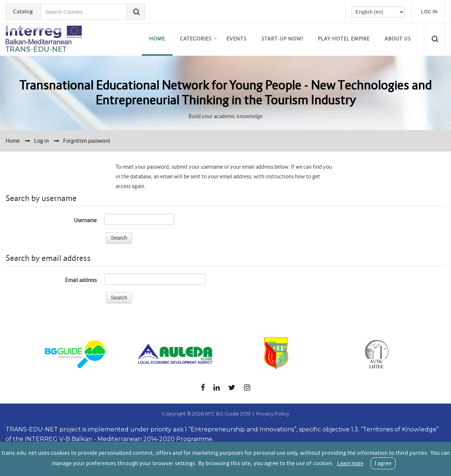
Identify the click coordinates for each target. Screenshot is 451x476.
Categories (196, 39)
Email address (81, 280)
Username (85, 220)
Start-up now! (282, 39)
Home (157, 39)
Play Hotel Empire (344, 39)
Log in (429, 12)
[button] (436, 39)
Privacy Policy (273, 414)
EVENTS (236, 39)
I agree (383, 463)
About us (398, 39)
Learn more (350, 463)
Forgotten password (87, 141)
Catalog (23, 11)
